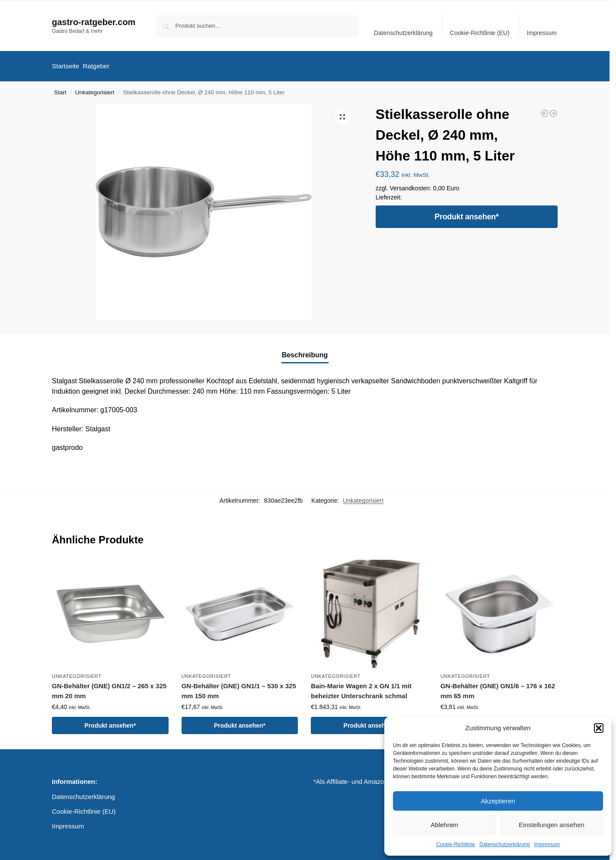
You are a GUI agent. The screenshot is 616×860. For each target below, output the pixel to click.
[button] (599, 728)
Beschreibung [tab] (305, 351)
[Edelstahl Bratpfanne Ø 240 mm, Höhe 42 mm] (553, 109)
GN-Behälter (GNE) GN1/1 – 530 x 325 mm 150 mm (239, 687)
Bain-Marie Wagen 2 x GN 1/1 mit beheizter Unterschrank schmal (361, 687)
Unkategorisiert (95, 88)
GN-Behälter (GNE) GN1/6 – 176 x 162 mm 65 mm (498, 687)
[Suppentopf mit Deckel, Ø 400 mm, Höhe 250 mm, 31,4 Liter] (545, 109)
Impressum (547, 844)
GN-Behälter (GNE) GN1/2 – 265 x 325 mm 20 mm (109, 687)
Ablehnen (444, 825)
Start (60, 88)
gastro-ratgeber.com (94, 22)
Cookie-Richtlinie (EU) (480, 33)
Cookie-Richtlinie (456, 844)
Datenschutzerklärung (505, 844)
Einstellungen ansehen (552, 825)
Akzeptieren (498, 801)
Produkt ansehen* (466, 213)
